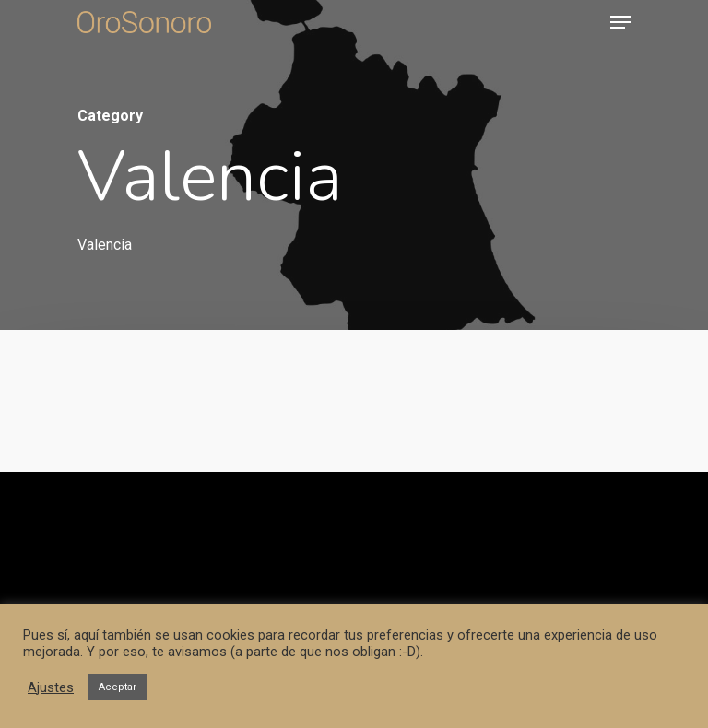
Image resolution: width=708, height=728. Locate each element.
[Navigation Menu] (620, 22)
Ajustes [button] (51, 687)
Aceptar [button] (118, 687)
